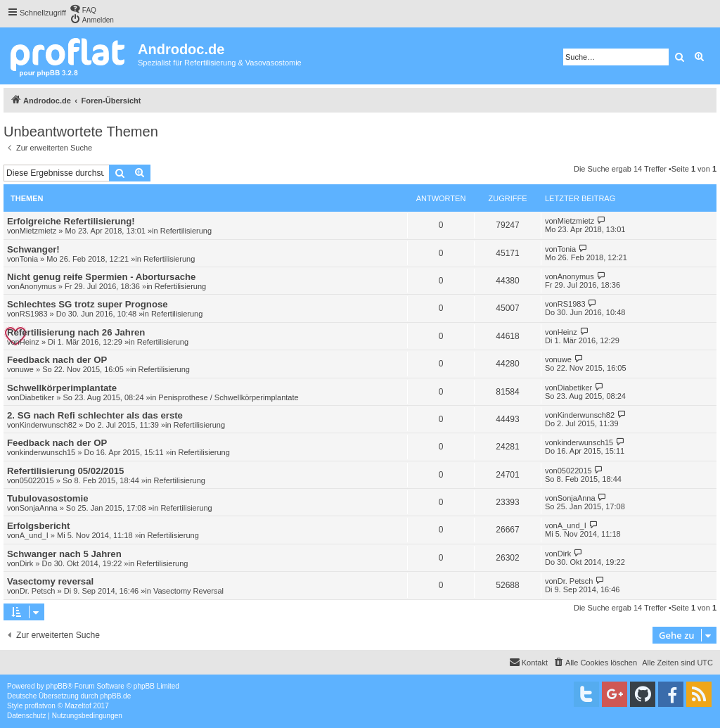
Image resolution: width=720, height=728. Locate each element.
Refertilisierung (186, 231)
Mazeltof (78, 706)
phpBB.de (115, 696)
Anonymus (38, 286)
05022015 (37, 480)
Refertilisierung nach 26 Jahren (76, 332)
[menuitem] (83, 9)
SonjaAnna (39, 508)
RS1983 (34, 314)
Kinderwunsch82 (48, 425)
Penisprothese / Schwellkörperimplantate (228, 397)
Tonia (29, 259)
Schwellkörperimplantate (62, 388)
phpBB (57, 686)
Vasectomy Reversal (188, 591)
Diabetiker (37, 397)
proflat (34, 706)
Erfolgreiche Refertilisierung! (71, 221)
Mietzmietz (38, 231)
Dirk (27, 563)
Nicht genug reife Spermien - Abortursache (101, 277)
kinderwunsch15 (48, 452)
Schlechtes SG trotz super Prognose (88, 304)
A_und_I (34, 535)
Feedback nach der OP (57, 360)
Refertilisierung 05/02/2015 (65, 471)
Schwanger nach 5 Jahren (64, 554)
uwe (27, 369)
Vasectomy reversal (50, 581)
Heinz (30, 342)
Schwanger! (33, 249)
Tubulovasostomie (48, 498)
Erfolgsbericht (38, 526)
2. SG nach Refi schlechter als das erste (95, 415)
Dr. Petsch (38, 591)
